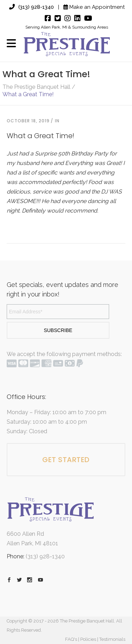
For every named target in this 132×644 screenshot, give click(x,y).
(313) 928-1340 (32, 7)
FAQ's (71, 639)
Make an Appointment (94, 7)
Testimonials (112, 639)
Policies (88, 639)
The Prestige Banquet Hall (36, 87)
